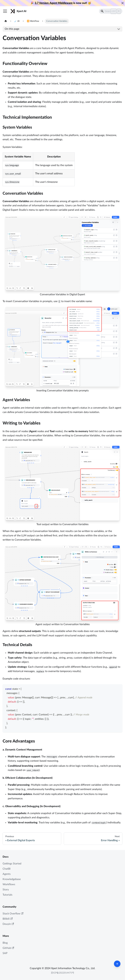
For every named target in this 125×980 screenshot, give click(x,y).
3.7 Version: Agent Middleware (54, 3)
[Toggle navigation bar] (5, 11)
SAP (5, 953)
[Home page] (6, 21)
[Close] (123, 3)
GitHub (8, 948)
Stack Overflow (13, 914)
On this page (12, 29)
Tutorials (7, 895)
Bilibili (8, 919)
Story (6, 890)
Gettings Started (12, 864)
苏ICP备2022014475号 (63, 973)
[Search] (111, 11)
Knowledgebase (12, 879)
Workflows (9, 884)
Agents (7, 874)
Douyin (8, 924)
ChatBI (7, 869)
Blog (5, 943)
